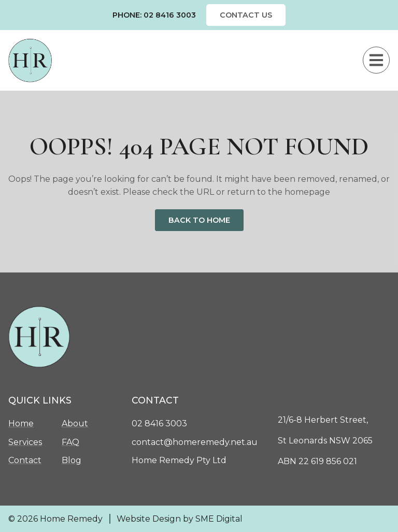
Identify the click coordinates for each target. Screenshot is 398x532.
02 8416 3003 (159, 423)
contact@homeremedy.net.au (195, 442)
